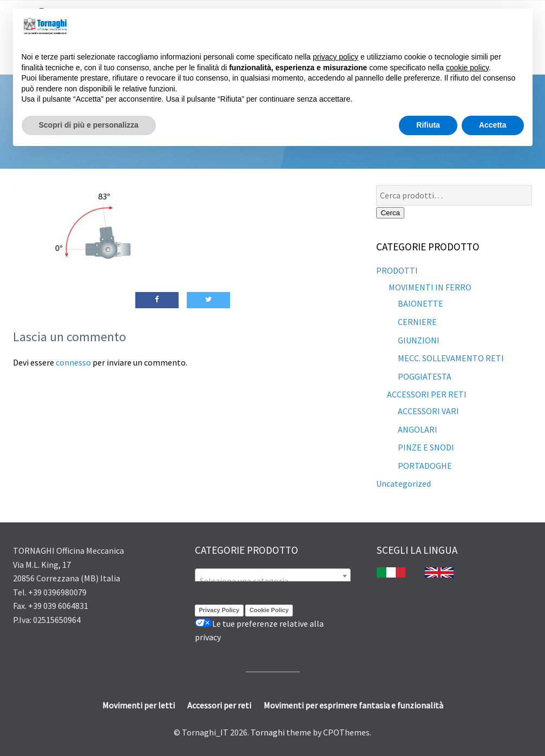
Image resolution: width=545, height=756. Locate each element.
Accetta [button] (493, 125)
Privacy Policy (219, 610)
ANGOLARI (418, 429)
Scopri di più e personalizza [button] (89, 125)
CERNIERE (417, 322)
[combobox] (273, 576)
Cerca (390, 213)
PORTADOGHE (425, 466)
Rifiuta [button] (428, 125)
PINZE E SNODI (426, 447)
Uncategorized (403, 483)
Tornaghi (268, 732)
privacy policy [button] (336, 57)
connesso (73, 362)
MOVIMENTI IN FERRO (429, 287)
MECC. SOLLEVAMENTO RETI (451, 358)
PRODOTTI (397, 270)
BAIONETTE (421, 303)
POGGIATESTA (425, 376)
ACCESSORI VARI (428, 411)
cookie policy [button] (467, 68)
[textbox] (273, 581)
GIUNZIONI (419, 340)
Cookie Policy (269, 610)
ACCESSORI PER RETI (427, 394)
